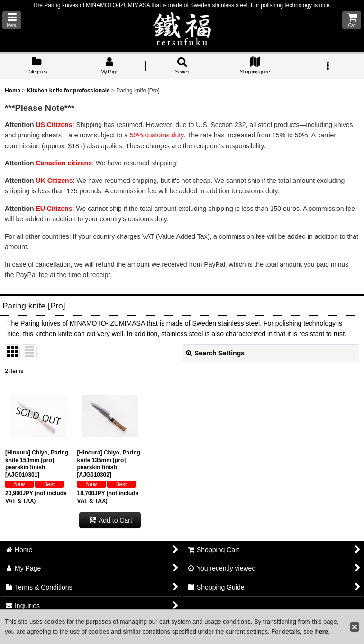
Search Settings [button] (215, 353)
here (322, 631)
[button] (12, 20)
